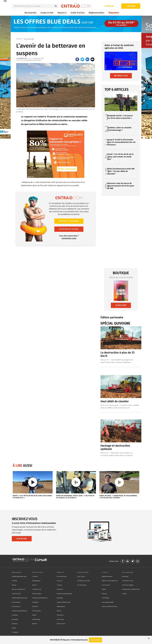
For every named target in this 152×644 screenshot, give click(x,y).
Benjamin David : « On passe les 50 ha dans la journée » (120, 117)
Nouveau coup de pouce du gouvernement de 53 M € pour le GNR (121, 186)
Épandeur (15, 619)
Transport (15, 632)
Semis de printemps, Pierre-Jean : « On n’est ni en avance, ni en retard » (75, 497)
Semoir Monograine (18, 589)
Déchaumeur (61, 624)
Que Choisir (81, 576)
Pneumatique (37, 594)
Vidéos (104, 589)
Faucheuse (60, 619)
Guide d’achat (78, 13)
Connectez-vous (69, 238)
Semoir (14, 585)
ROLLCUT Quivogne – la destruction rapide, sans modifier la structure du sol (120, 406)
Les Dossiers (106, 598)
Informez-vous (121, 76)
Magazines (114, 13)
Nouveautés (30, 13)
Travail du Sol (16, 594)
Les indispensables (108, 602)
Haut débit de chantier (115, 401)
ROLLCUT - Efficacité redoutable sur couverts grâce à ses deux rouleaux (117, 454)
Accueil (19, 39)
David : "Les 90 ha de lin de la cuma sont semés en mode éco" (120, 157)
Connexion (109, 6)
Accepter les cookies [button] (69, 229)
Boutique (125, 576)
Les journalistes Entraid (109, 606)
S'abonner (131, 6)
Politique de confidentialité (131, 589)
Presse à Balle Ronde (63, 602)
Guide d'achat (83, 572)
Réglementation (96, 13)
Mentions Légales (128, 585)
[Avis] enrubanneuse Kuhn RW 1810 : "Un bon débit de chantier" (121, 171)
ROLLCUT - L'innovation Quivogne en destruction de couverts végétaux (117, 361)
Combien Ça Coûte (84, 581)
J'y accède (95, 640)
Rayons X (62, 13)
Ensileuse (15, 615)
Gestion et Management (110, 581)
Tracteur (15, 581)
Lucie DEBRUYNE (22, 58)
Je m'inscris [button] (22, 539)
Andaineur (60, 615)
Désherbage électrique (19, 576)
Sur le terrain (29, 39)
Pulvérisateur (16, 602)
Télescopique (36, 581)
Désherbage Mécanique (19, 598)
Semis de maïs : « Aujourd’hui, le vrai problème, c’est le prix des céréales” (118, 497)
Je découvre (121, 305)
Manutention (16, 606)
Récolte (35, 624)
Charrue (59, 581)
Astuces (104, 594)
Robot (14, 628)
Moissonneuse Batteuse (19, 611)
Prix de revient (82, 585)
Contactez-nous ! (128, 581)
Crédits (124, 594)
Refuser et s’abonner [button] (69, 221)
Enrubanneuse (62, 576)
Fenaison (15, 624)
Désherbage (36, 619)
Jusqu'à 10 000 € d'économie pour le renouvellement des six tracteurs (121, 142)
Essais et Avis (47, 13)
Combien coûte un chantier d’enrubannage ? (120, 129)
